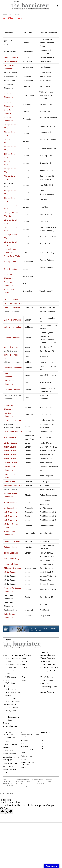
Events (24, 668)
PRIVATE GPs (7, 760)
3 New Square (10, 455)
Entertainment (8, 751)
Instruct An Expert (47, 692)
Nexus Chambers (11, 489)
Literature (25, 674)
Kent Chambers (10, 61)
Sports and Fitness (10, 744)
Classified (25, 746)
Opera (24, 680)
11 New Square (10, 443)
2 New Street (9, 481)
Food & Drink (8, 766)
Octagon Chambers (12, 541)
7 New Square (10, 459)
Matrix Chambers (11, 347)
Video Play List (27, 756)
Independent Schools (11, 757)
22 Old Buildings (11, 564)
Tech (23, 753)
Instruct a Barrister (48, 655)
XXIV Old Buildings (12, 558)
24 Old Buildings (11, 553)
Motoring (6, 741)
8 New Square (10, 447)
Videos (24, 671)
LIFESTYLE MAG (9, 738)
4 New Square (10, 451)
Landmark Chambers (13, 303)
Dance (24, 664)
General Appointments (49, 668)
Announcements (47, 674)
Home (5, 14)
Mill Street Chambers (13, 368)
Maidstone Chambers (13, 327)
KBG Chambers (11, 77)
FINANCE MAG (8, 735)
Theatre (24, 677)
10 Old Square (10, 572)
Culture (24, 661)
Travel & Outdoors (10, 763)
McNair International (12, 311)
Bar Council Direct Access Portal (28, 763)
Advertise (25, 740)
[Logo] (30, 6)
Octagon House (10, 547)
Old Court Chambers (13, 568)
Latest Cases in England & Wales (30, 736)
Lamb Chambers (11, 299)
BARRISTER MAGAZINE (6, 782)
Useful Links (45, 661)
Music (24, 658)
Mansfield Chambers (13, 320)
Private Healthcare (9, 754)
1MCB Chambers (11, 351)
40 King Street (10, 262)
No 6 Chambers (10, 502)
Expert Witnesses (47, 680)
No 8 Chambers (10, 508)
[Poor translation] (9, 811)
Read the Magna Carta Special (49, 688)
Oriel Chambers (10, 610)
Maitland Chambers (12, 338)
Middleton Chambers (13, 362)
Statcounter (7, 794)
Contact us (45, 683)
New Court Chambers (13, 432)
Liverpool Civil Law (12, 307)
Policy (24, 767)
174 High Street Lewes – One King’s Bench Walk (12, 253)
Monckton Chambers (13, 390)
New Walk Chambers (13, 485)
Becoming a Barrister (48, 671)
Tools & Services (47, 677)
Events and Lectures (29, 743)
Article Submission (28, 750)
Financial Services (9, 770)
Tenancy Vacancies (48, 658)
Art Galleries (26, 655)
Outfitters (6, 747)
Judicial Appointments (49, 664)
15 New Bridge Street (13, 420)
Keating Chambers (12, 57)
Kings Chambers (11, 269)
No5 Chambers (10, 512)
